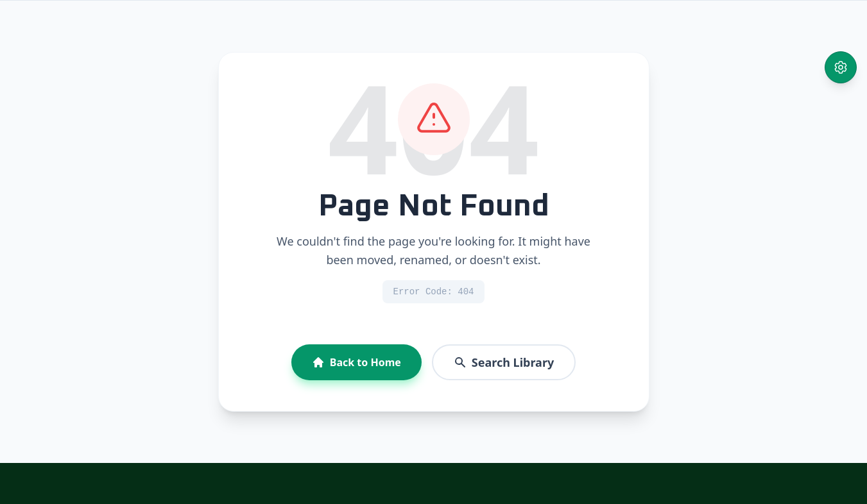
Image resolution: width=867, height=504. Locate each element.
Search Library (504, 362)
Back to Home (356, 362)
